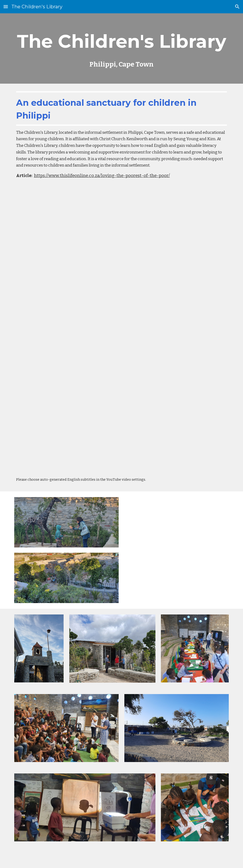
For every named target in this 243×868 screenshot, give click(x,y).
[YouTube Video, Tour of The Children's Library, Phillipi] (177, 550)
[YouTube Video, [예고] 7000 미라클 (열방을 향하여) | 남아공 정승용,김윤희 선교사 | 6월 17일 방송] (122, 401)
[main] (122, 48)
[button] (6, 7)
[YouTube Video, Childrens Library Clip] (122, 258)
